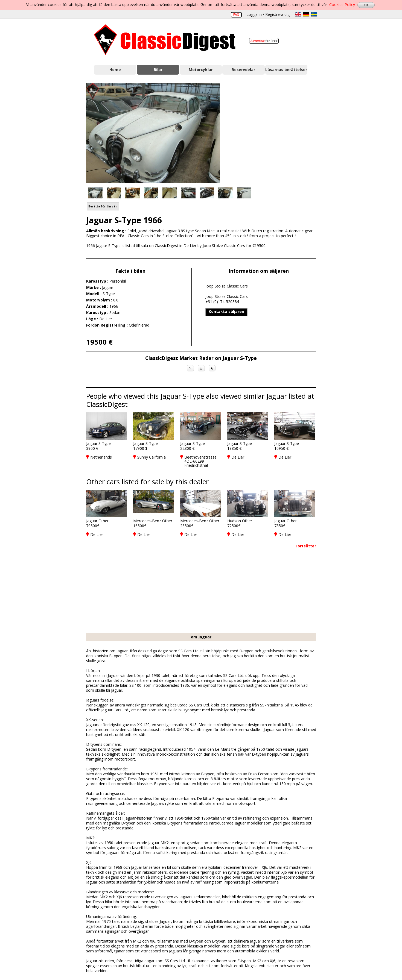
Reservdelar (243, 70)
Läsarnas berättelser (286, 70)
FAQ (236, 14)
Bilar (158, 70)
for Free (264, 41)
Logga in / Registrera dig (268, 14)
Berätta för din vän (103, 206)
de (306, 14)
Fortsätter (306, 546)
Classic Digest (165, 40)
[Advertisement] (274, 132)
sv (314, 14)
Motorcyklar (201, 70)
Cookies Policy (342, 5)
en (298, 14)
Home (115, 70)
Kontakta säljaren (226, 311)
